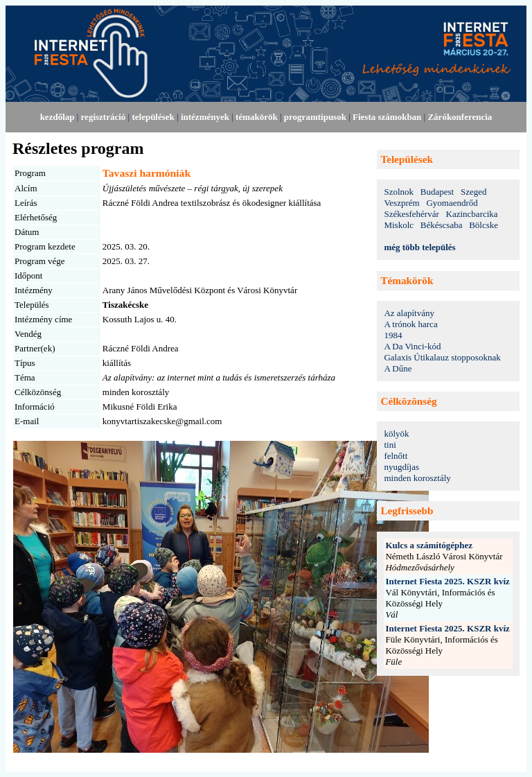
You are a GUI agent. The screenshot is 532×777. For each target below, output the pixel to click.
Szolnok (399, 192)
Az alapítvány (409, 313)
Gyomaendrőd (452, 203)
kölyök (396, 434)
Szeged (474, 192)
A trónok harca (410, 324)
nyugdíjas (401, 467)
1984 (393, 335)
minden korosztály (417, 478)
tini (390, 445)
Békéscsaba (442, 225)
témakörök (257, 117)
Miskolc (399, 225)
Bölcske (484, 225)
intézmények (205, 117)
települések (153, 117)
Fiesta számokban (387, 117)
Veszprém (401, 203)
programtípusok (315, 117)
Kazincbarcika (472, 214)
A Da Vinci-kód (412, 346)
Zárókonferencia (460, 117)
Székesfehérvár (411, 214)
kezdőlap (57, 117)
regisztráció (104, 117)
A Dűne (398, 368)
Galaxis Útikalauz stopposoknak (442, 357)
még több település (419, 247)
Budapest (437, 192)
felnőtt (396, 456)
